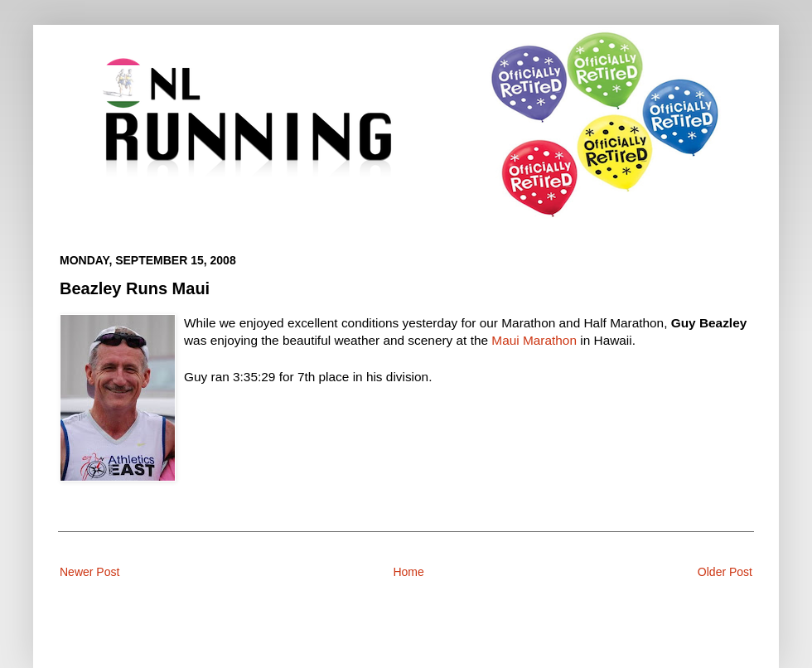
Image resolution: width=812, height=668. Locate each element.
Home (408, 572)
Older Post (725, 572)
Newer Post (89, 572)
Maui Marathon (534, 340)
